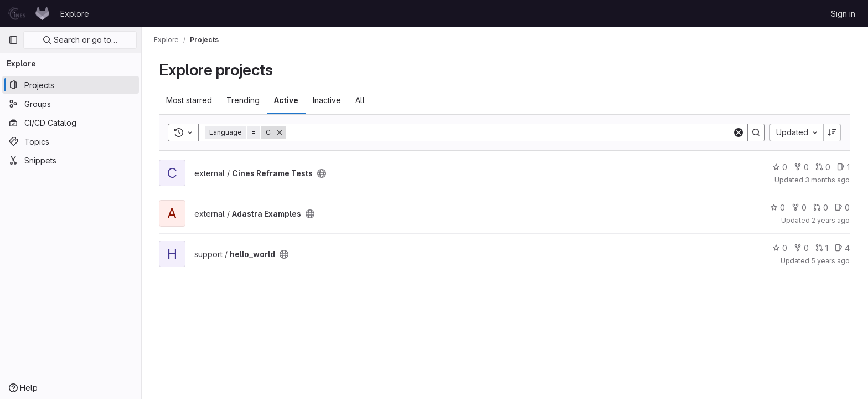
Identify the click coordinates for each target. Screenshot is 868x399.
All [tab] (361, 100)
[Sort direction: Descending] (833, 132)
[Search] (510, 132)
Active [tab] (287, 100)
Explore (75, 14)
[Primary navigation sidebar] (13, 40)
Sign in (843, 14)
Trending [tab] (244, 100)
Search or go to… (80, 40)
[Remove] (280, 132)
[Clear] (739, 132)
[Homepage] (29, 13)
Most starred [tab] (190, 100)
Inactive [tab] (327, 100)
